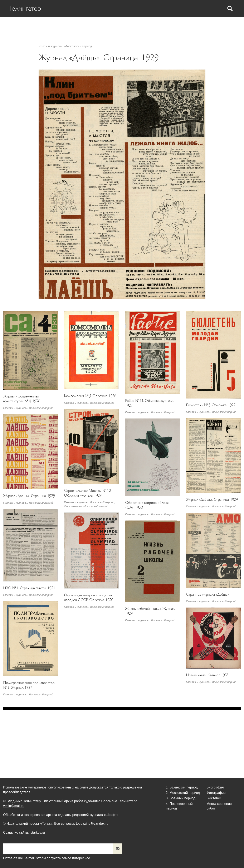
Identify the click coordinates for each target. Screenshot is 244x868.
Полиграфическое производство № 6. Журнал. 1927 (29, 685)
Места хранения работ (212, 25)
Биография (51, 25)
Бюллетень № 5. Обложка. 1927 (211, 405)
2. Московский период (183, 793)
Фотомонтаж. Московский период (86, 506)
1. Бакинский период (182, 787)
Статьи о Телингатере (83, 25)
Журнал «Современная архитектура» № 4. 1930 (22, 398)
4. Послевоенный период (179, 806)
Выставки (180, 25)
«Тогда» (46, 824)
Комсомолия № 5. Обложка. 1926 (90, 396)
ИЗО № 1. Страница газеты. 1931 (29, 588)
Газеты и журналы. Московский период (65, 46)
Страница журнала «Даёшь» (208, 594)
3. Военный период (181, 798)
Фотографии (156, 25)
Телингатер (25, 8)
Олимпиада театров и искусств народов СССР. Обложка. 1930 (89, 597)
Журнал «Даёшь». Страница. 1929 (29, 496)
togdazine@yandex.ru (92, 824)
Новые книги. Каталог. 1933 (207, 675)
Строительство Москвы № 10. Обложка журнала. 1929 (88, 493)
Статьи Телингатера (123, 25)
